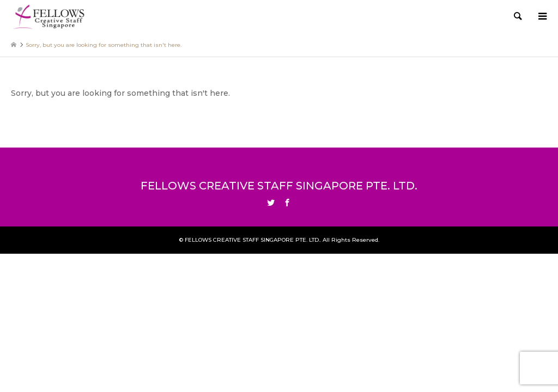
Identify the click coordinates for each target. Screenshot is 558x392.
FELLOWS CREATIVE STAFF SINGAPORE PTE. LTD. (279, 186)
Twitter (271, 203)
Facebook (287, 203)
